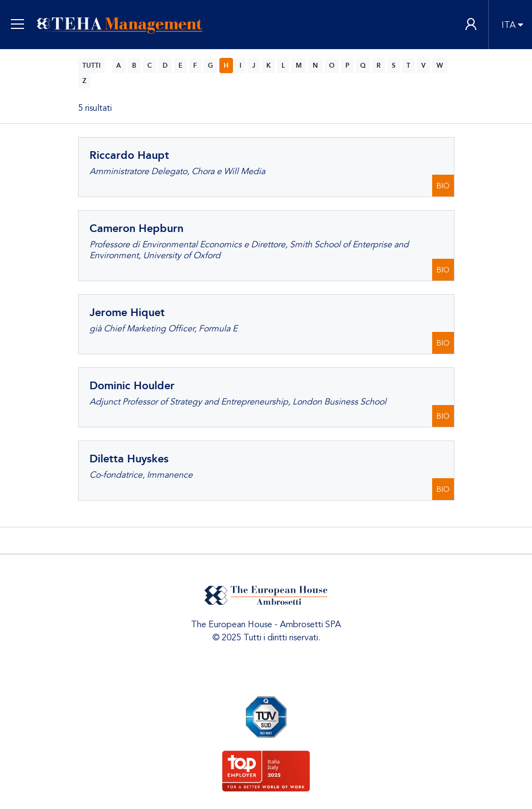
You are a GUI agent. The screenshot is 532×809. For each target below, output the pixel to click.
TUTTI (91, 66)
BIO (443, 186)
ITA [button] (509, 25)
